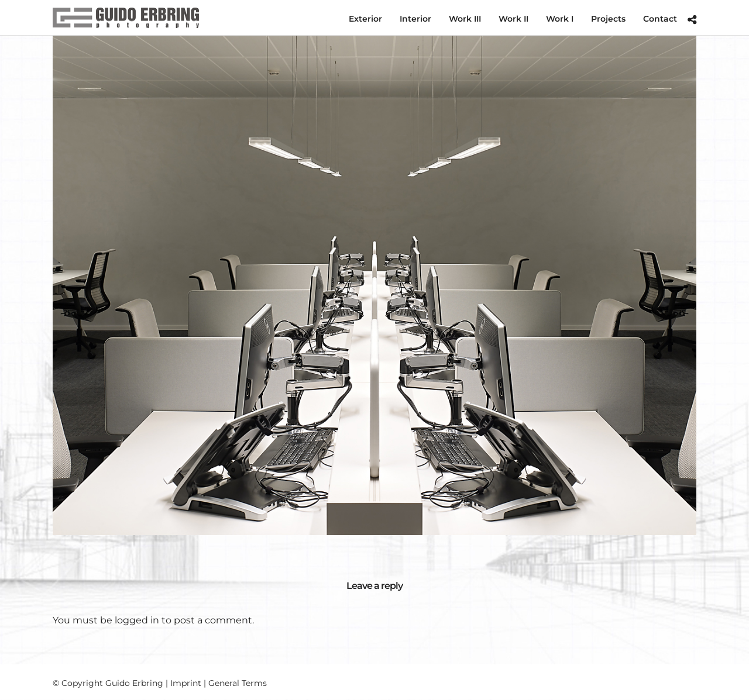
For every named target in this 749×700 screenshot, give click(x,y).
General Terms (238, 683)
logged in (137, 620)
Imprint (186, 683)
